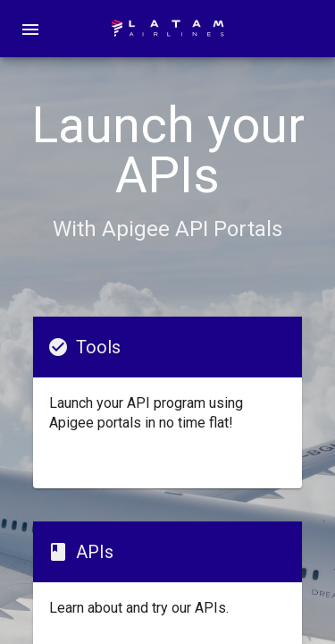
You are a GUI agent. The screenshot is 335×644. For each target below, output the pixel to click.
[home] (168, 29)
